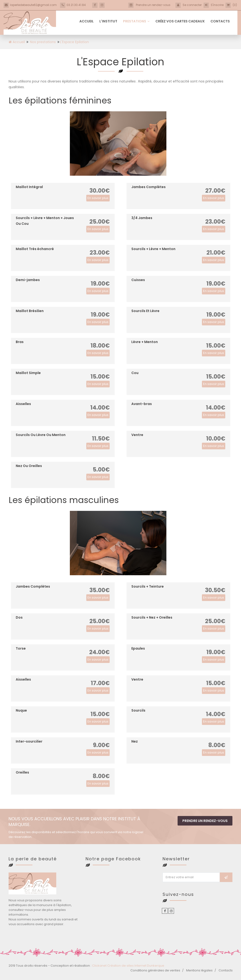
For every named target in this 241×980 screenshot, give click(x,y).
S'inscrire (214, 5)
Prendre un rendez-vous (205, 821)
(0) (231, 5)
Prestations (136, 21)
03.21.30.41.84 (73, 5)
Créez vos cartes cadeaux (180, 21)
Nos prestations (43, 42)
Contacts (220, 21)
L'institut (108, 21)
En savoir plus (98, 198)
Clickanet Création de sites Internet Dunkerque (128, 966)
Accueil (87, 21)
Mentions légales (199, 970)
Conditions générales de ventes (155, 970)
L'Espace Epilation (74, 42)
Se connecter (189, 5)
